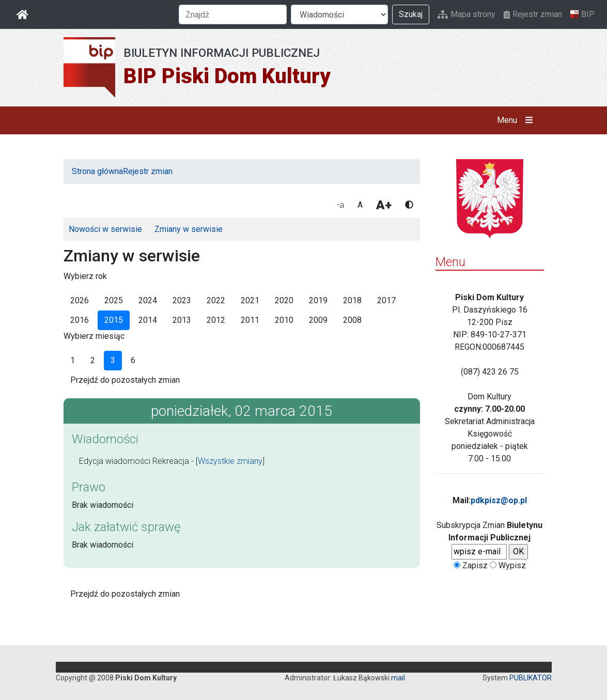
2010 (284, 320)
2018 (352, 300)
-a (340, 205)
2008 (352, 320)
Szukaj (411, 14)
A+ (384, 205)
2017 (386, 300)
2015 (114, 320)
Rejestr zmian (533, 14)
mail (398, 678)
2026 (80, 300)
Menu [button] (517, 120)
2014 (148, 320)
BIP (582, 14)
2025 (114, 300)
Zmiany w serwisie (189, 229)
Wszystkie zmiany (230, 461)
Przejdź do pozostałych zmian (125, 380)
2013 (182, 320)
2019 (318, 300)
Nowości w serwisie (105, 229)
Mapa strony (466, 14)
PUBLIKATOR (531, 678)
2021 (250, 300)
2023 (182, 300)
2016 (80, 320)
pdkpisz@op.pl (499, 500)
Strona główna (97, 171)
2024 (148, 300)
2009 (318, 320)
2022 (216, 300)
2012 (216, 320)
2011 (250, 320)
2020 (284, 300)
